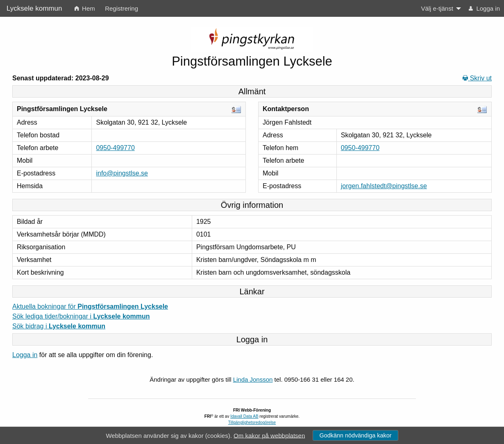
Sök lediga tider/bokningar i (81, 316)
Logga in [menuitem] (484, 8)
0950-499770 (115, 148)
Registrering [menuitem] (121, 8)
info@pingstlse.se (122, 173)
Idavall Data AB (244, 416)
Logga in (25, 355)
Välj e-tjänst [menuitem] (437, 8)
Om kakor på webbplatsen (269, 435)
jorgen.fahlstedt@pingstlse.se (384, 186)
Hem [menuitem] (85, 8)
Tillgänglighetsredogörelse (252, 422)
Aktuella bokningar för (90, 306)
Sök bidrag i (59, 326)
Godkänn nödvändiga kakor (355, 435)
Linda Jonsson (253, 379)
